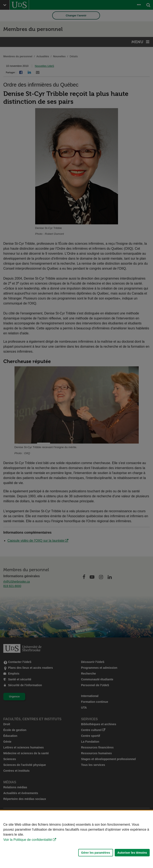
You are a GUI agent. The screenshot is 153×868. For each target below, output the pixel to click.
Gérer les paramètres (96, 853)
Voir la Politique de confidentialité (28, 840)
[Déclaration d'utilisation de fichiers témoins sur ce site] (76, 839)
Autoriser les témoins (132, 853)
